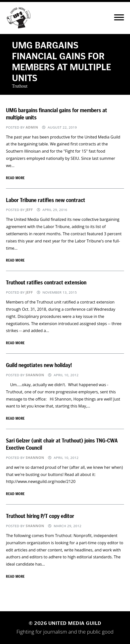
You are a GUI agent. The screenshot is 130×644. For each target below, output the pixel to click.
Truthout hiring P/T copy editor (40, 516)
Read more (15, 178)
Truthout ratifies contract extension (46, 282)
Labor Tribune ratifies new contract (46, 200)
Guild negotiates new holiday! (39, 365)
